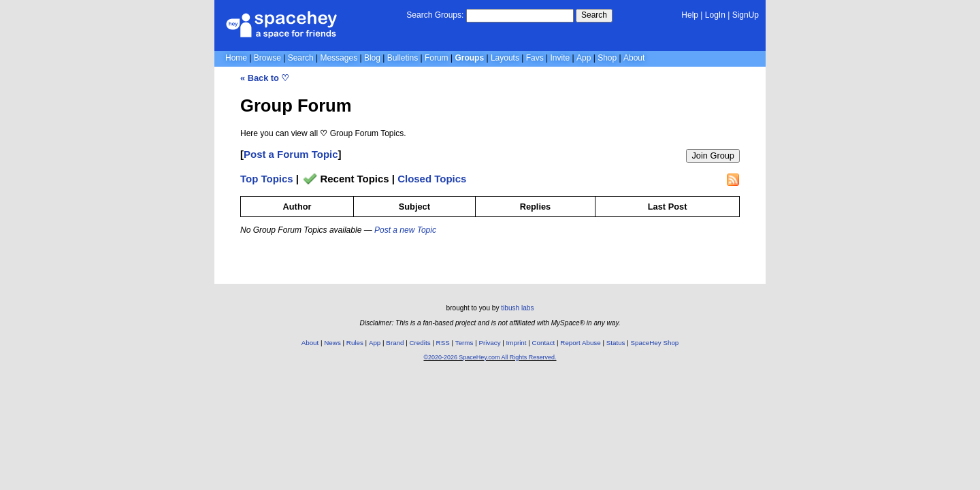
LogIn (715, 15)
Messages (339, 58)
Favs (535, 58)
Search (594, 15)
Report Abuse (580, 343)
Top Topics (267, 179)
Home (236, 58)
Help (690, 15)
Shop (607, 58)
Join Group (713, 156)
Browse (267, 58)
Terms (464, 343)
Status (616, 343)
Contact (544, 343)
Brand (395, 343)
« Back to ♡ (265, 78)
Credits (420, 343)
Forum (437, 58)
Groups (469, 58)
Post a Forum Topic (291, 154)
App (584, 58)
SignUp (746, 15)
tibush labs (517, 308)
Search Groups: (435, 15)
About (634, 58)
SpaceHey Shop (655, 343)
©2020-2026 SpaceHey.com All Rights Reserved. (490, 357)
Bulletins (403, 58)
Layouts (505, 58)
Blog (372, 58)
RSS (443, 343)
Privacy (489, 343)
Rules (355, 343)
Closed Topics (432, 179)
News (332, 343)
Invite (560, 58)
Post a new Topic (405, 230)
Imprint (517, 343)
